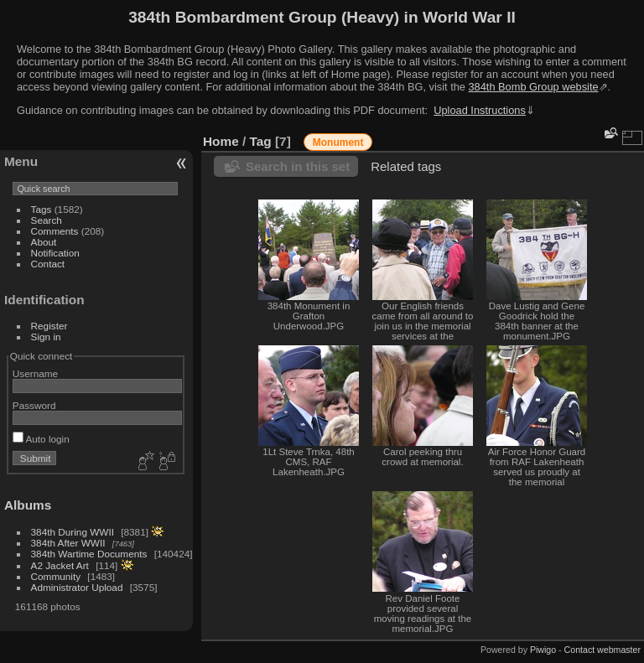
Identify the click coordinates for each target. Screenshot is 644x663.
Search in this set (298, 166)
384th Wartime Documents (89, 554)
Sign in (46, 337)
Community (56, 576)
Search (47, 220)
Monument (338, 142)
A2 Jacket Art (60, 565)
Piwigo (543, 650)
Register (49, 326)
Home (221, 141)
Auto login (41, 439)
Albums (28, 505)
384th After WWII (68, 543)
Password (34, 405)
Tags (42, 209)
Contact (48, 264)
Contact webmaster (602, 650)
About (44, 242)
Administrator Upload (77, 587)
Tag (261, 141)
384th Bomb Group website (534, 87)
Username (35, 373)
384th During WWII (73, 532)
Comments (55, 231)
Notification (55, 253)
